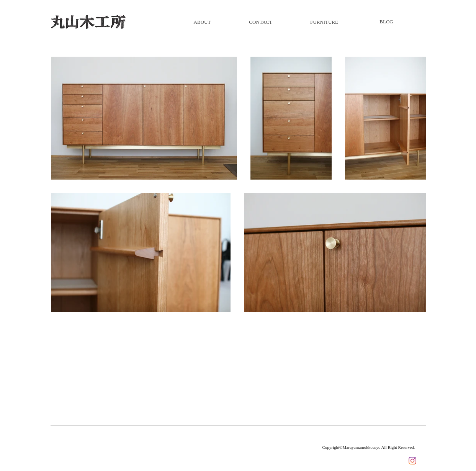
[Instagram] (412, 461)
